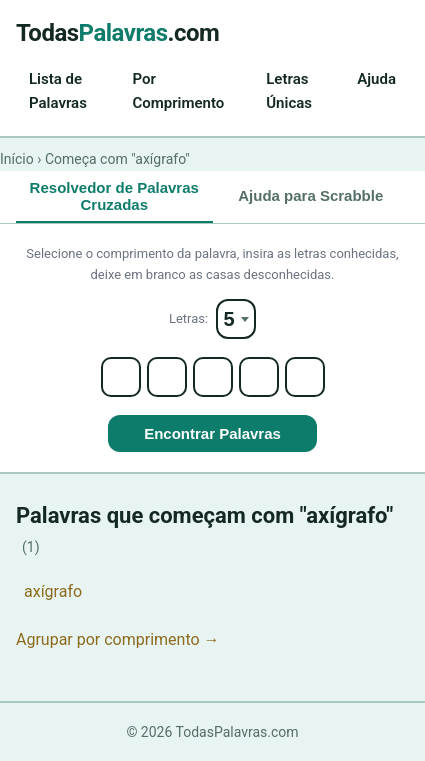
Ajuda (376, 79)
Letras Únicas (289, 91)
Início (17, 159)
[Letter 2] (167, 377)
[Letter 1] (121, 377)
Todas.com (117, 33)
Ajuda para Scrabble (310, 195)
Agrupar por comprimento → (118, 639)
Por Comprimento (178, 91)
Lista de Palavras (58, 91)
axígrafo (53, 591)
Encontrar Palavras (212, 433)
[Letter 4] (259, 377)
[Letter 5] (305, 377)
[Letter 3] (213, 377)
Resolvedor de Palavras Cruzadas (114, 196)
